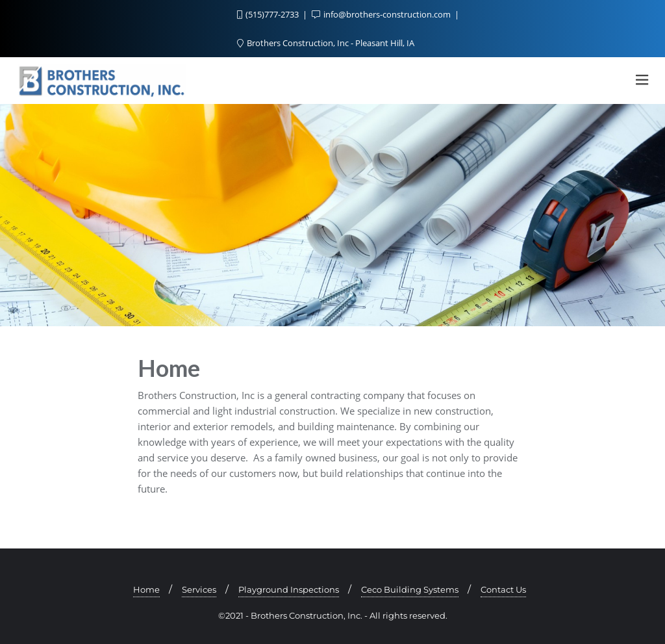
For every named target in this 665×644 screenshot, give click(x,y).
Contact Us (503, 589)
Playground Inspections (289, 589)
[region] (332, 215)
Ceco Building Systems (410, 589)
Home (146, 589)
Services (199, 589)
